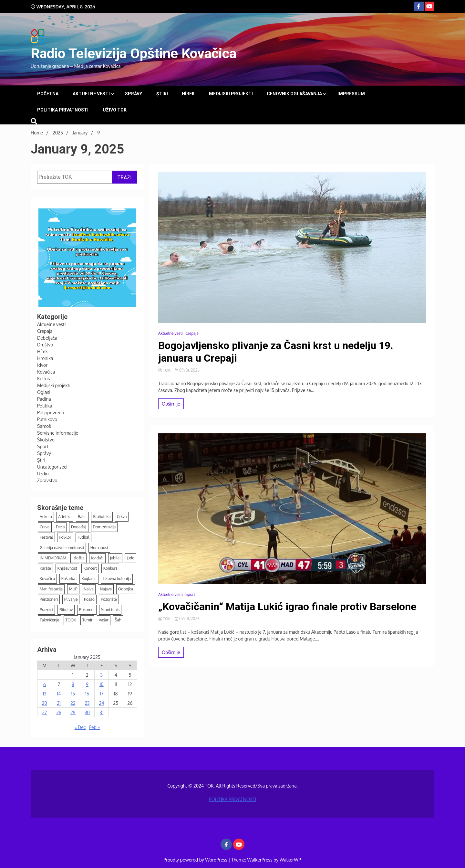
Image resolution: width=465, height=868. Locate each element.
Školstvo (46, 440)
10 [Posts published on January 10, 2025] (102, 684)
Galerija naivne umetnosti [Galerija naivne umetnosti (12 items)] (62, 548)
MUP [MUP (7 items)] (73, 589)
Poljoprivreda (51, 413)
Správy (134, 94)
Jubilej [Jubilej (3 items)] (115, 558)
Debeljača (47, 338)
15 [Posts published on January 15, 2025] (73, 694)
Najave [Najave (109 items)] (106, 589)
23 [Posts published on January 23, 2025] (87, 703)
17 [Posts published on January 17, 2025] (102, 694)
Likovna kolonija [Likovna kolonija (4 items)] (117, 579)
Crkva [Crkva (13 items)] (122, 517)
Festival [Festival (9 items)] (46, 537)
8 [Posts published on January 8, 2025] (73, 684)
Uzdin (43, 474)
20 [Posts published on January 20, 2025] (45, 703)
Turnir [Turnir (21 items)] (87, 620)
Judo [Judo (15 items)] (130, 558)
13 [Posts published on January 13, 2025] (45, 694)
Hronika (45, 358)
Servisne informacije (58, 433)
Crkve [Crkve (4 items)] (45, 527)
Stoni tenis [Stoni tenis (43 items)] (110, 610)
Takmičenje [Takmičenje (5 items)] (49, 620)
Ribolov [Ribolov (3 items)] (66, 610)
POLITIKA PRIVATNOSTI (63, 110)
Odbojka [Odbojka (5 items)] (126, 589)
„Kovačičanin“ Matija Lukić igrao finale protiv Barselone (287, 607)
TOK (165, 370)
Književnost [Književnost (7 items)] (67, 568)
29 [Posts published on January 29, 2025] (73, 712)
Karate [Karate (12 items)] (45, 568)
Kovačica (46, 372)
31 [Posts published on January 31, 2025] (101, 712)
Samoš (44, 426)
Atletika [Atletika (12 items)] (65, 517)
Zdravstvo (47, 480)
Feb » (94, 727)
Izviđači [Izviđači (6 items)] (98, 558)
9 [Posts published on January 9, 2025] (87, 684)
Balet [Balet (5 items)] (82, 517)
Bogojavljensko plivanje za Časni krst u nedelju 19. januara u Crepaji (276, 352)
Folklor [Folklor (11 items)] (65, 537)
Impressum (351, 94)
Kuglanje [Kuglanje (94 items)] (89, 579)
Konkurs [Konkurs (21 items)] (110, 568)
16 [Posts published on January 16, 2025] (87, 694)
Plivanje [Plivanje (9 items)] (71, 599)
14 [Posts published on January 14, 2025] (59, 694)
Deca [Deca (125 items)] (60, 527)
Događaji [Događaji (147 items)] (79, 527)
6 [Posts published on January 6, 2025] (45, 684)
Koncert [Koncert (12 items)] (90, 568)
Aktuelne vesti (91, 94)
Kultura (44, 379)
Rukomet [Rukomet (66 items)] (87, 610)
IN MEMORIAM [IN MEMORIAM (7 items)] (53, 558)
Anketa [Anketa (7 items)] (46, 517)
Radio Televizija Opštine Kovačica (134, 53)
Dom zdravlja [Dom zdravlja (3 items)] (104, 527)
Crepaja (45, 331)
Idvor (42, 365)
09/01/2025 (187, 370)
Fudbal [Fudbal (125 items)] (83, 537)
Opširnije (171, 404)
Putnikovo (47, 419)
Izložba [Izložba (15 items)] (78, 558)
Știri (162, 94)
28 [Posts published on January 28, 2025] (59, 712)
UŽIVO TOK (115, 110)
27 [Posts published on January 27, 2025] (44, 712)
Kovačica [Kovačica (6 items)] (47, 579)
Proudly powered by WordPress (196, 860)
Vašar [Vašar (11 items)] (104, 620)
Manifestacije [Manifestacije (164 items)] (51, 589)
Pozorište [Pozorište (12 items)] (109, 599)
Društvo (45, 345)
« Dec (80, 727)
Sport (43, 446)
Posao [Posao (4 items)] (89, 599)
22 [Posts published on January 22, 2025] (73, 703)
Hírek (188, 94)
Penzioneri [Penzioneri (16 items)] (49, 599)
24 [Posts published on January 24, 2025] (101, 703)
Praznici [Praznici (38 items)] (46, 610)
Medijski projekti (231, 94)
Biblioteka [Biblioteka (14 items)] (102, 517)
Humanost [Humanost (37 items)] (99, 548)
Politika (45, 406)
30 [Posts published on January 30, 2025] (87, 712)
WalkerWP (290, 860)
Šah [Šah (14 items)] (118, 620)
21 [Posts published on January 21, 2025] (59, 703)
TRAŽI (125, 178)
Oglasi (44, 392)
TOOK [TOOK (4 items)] (71, 620)
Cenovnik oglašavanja (294, 94)
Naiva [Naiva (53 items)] (89, 589)
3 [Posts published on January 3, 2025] (102, 675)
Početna (48, 94)
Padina (44, 399)
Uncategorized (52, 467)
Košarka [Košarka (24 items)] (68, 579)
